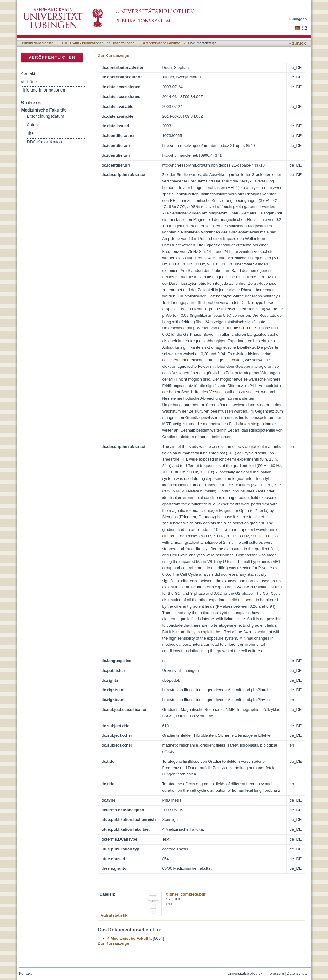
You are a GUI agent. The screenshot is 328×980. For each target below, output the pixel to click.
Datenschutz (297, 974)
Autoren (34, 125)
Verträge (29, 82)
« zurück (297, 43)
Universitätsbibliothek (245, 974)
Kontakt (28, 73)
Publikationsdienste (38, 43)
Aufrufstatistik (114, 915)
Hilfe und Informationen (43, 90)
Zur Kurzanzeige (114, 55)
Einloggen (298, 19)
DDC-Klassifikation (44, 142)
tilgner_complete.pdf (186, 894)
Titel (31, 133)
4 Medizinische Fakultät (161, 43)
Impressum (275, 974)
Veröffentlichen (52, 57)
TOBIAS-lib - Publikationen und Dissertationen (98, 43)
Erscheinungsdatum (46, 116)
